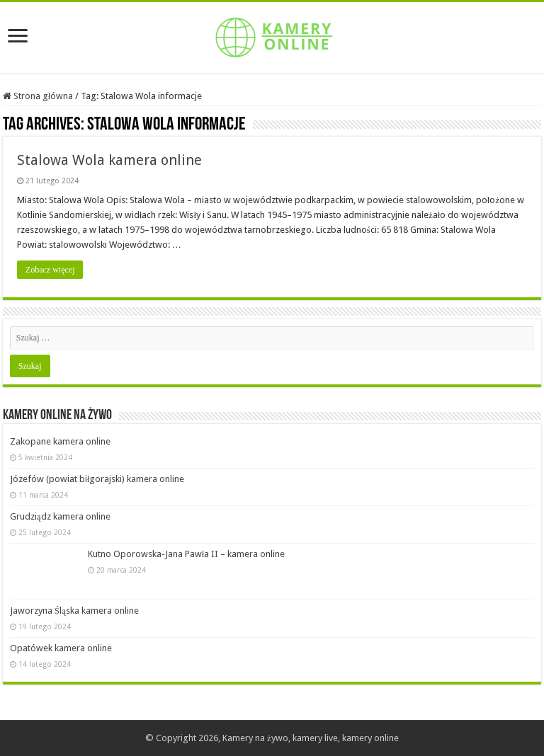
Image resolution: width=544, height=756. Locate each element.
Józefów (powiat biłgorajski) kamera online (97, 479)
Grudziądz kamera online (60, 516)
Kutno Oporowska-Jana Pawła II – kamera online (187, 554)
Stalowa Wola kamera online (109, 160)
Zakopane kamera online (60, 441)
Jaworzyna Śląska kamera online (74, 611)
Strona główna (38, 96)
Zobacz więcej (50, 270)
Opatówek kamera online (61, 648)
